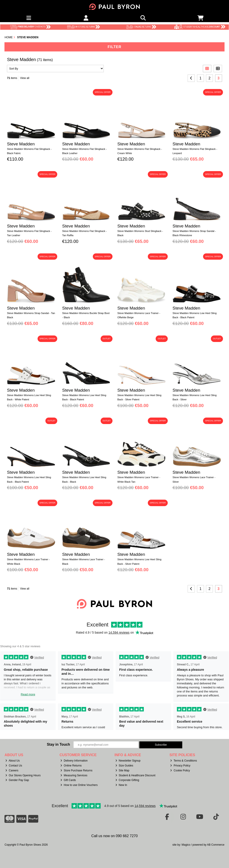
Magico (186, 845)
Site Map (122, 770)
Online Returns (71, 766)
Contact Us (14, 766)
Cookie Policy (180, 770)
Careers (12, 770)
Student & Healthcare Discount (135, 775)
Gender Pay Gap (17, 780)
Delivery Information (74, 761)
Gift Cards (68, 780)
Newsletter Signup (128, 761)
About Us (13, 761)
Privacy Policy (180, 766)
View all (25, 78)
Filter (114, 47)
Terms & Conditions (183, 761)
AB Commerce (216, 845)
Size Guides (124, 766)
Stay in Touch (58, 744)
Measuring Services (74, 775)
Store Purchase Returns (76, 770)
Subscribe (161, 745)
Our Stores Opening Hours (23, 775)
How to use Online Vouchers (79, 785)
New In (121, 785)
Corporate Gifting (127, 780)
